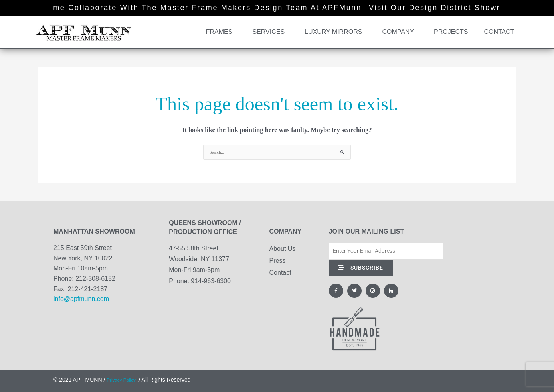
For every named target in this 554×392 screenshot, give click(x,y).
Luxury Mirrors (335, 32)
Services (270, 32)
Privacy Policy (124, 380)
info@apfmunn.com (81, 299)
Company (400, 32)
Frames (221, 32)
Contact (499, 32)
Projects (451, 32)
